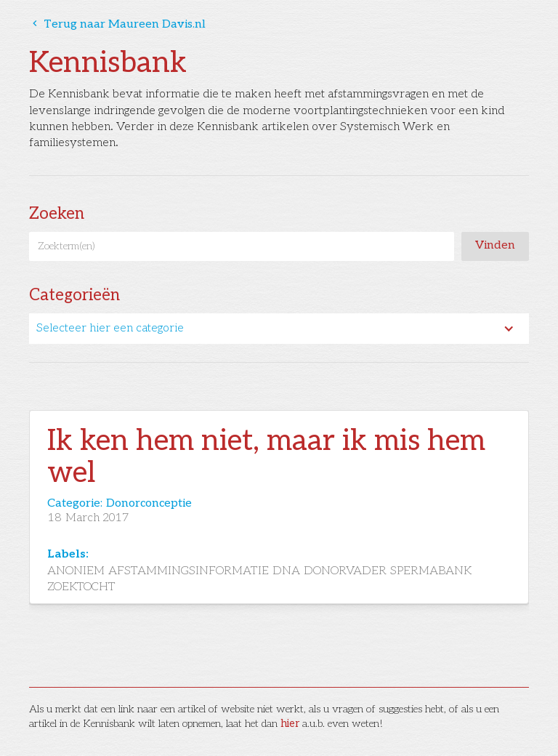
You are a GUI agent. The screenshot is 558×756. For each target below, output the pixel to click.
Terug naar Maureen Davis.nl (117, 24)
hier (290, 724)
